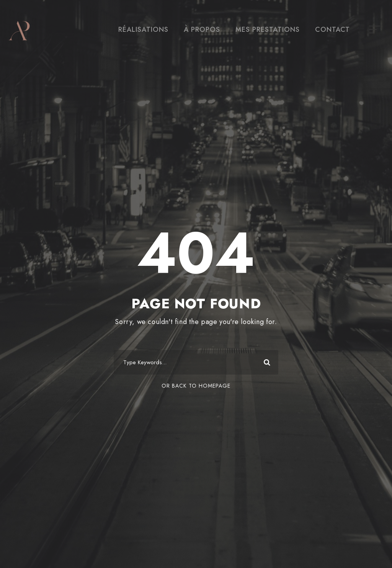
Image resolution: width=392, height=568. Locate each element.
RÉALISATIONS (143, 29)
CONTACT (332, 29)
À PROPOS (202, 29)
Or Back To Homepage (196, 386)
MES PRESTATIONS (268, 29)
